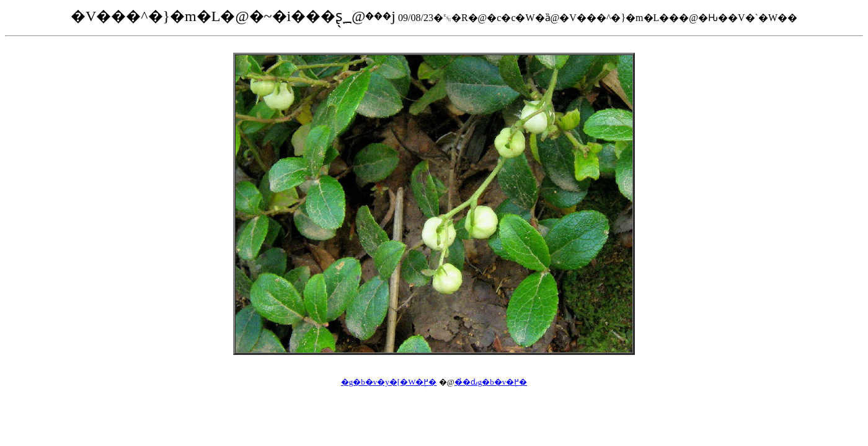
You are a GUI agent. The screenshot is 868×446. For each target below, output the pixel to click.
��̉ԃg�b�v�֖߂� (491, 382)
